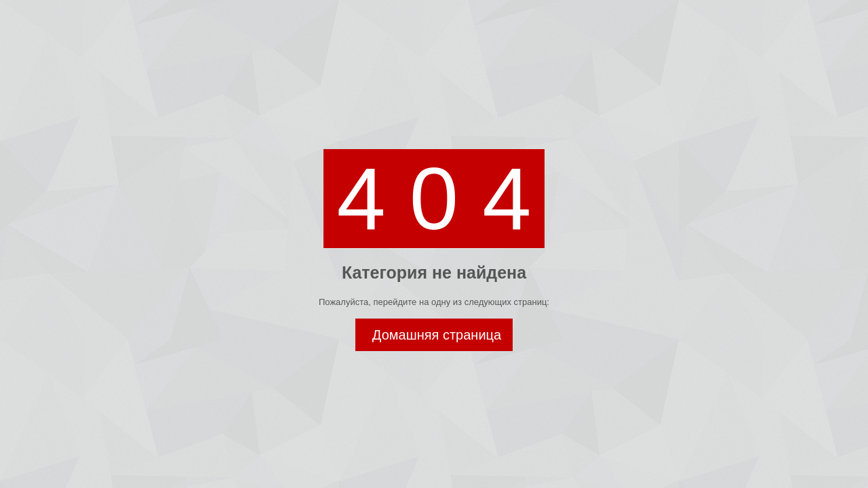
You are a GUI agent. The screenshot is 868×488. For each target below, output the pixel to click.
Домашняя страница (437, 335)
